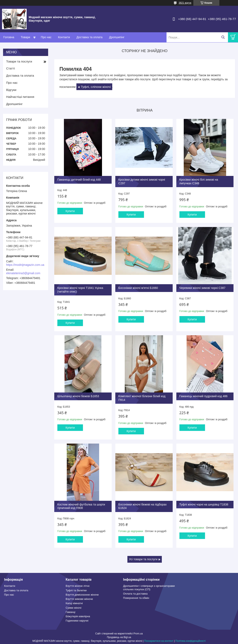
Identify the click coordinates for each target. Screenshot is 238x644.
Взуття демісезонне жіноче (82, 594)
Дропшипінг (117, 37)
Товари (25, 37)
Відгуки (11, 90)
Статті (11, 68)
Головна (9, 37)
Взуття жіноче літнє (78, 585)
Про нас (46, 37)
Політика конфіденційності (190, 640)
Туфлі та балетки (76, 590)
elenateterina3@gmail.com (23, 273)
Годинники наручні (77, 620)
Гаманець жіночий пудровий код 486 (203, 396)
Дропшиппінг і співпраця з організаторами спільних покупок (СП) (149, 587)
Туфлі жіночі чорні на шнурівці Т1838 (203, 504)
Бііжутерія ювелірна (78, 615)
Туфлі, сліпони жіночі (96, 87)
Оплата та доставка (135, 593)
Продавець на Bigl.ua (119, 636)
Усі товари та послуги (143, 558)
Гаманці (71, 611)
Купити (70, 211)
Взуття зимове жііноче (79, 598)
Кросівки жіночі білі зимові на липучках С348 (198, 181)
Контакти (64, 37)
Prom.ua (138, 633)
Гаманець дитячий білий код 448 (79, 180)
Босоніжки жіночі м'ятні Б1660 (138, 287)
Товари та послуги (19, 61)
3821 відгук (185, 3)
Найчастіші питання (20, 97)
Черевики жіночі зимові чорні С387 (202, 287)
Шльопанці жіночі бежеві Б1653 (78, 396)
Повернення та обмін (136, 597)
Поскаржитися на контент (159, 640)
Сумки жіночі (74, 607)
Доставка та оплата (89, 37)
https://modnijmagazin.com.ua (25, 265)
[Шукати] (223, 37)
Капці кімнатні (74, 603)
